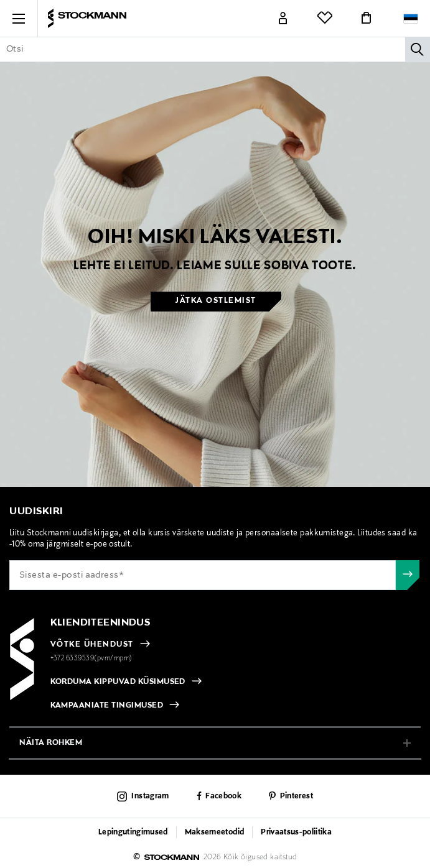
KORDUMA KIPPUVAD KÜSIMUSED (118, 682)
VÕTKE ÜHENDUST (92, 645)
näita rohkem (51, 743)
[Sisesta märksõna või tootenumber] (215, 49)
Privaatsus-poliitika (296, 833)
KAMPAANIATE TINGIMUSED (107, 706)
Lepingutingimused (133, 833)
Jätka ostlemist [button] (216, 301)
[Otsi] (418, 49)
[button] (19, 19)
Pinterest (297, 796)
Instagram (150, 796)
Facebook (223, 796)
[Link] (283, 19)
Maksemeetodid (214, 833)
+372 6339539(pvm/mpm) (91, 658)
